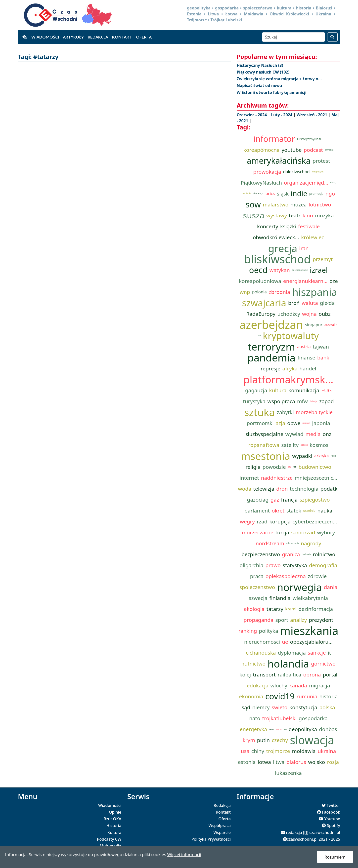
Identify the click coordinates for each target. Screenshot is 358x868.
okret (278, 511)
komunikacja (304, 390)
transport (264, 674)
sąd (246, 707)
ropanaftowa (264, 445)
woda (245, 489)
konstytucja (303, 707)
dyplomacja (292, 653)
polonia (259, 292)
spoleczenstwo (257, 587)
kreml (291, 609)
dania (331, 587)
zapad (327, 401)
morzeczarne (258, 532)
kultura (278, 390)
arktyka (321, 456)
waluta (310, 303)
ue (285, 642)
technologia (304, 489)
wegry (247, 521)
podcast (313, 150)
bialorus (296, 762)
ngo (330, 194)
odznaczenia (292, 543)
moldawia (304, 751)
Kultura (114, 832)
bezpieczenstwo (261, 554)
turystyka (254, 401)
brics (270, 193)
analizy (298, 620)
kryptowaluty (291, 336)
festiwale (309, 226)
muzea (298, 204)
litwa (279, 762)
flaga (333, 456)
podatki (330, 489)
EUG (326, 390)
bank (323, 357)
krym (249, 740)
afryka (290, 368)
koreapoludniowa (260, 281)
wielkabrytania (310, 598)
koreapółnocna (262, 150)
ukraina (327, 751)
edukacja (257, 685)
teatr (295, 215)
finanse (306, 357)
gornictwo (323, 664)
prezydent (321, 620)
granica (291, 554)
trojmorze (278, 751)
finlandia (280, 598)
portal (330, 674)
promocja (316, 194)
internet (249, 478)
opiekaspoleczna (286, 576)
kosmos (319, 445)
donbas (328, 729)
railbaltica (290, 674)
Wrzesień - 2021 (312, 115)
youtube (292, 150)
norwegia (299, 587)
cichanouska (261, 653)
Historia (114, 826)
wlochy (279, 685)
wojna (309, 314)
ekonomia (251, 696)
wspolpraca (281, 401)
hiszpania (315, 292)
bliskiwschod (277, 259)
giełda (327, 303)
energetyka (253, 729)
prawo (273, 565)
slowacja (312, 740)
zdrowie (317, 576)
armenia (329, 150)
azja (280, 423)
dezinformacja (316, 609)
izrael (319, 270)
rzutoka (306, 423)
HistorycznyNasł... (310, 139)
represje (270, 368)
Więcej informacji (184, 854)
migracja (319, 685)
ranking (248, 631)
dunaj (333, 183)
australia (331, 325)
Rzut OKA (112, 819)
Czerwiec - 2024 (252, 115)
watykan (280, 270)
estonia (247, 762)
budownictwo (315, 467)
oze (334, 281)
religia (253, 467)
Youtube (332, 819)
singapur (314, 325)
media (313, 434)
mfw (302, 401)
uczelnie (309, 511)
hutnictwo (253, 664)
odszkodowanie (300, 270)
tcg (285, 729)
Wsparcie (222, 832)
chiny (258, 751)
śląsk (283, 194)
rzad (262, 521)
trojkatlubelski (279, 718)
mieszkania (309, 631)
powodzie (274, 467)
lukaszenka (288, 773)
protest (321, 161)
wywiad (294, 434)
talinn (279, 729)
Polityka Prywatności (211, 839)
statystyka (295, 565)
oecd (258, 270)
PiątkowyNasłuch (261, 183)
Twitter (333, 805)
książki (288, 226)
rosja (333, 762)
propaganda (259, 620)
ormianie (246, 194)
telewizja (264, 489)
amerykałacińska (279, 161)
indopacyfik (318, 172)
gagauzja (256, 390)
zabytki (285, 412)
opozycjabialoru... (311, 642)
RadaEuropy (261, 314)
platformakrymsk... (288, 379)
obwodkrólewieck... (276, 237)
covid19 (280, 696)
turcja (282, 532)
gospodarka (313, 718)
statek (294, 511)
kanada (298, 685)
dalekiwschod (296, 172)
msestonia (266, 456)
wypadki (302, 456)
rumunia (307, 696)
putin (263, 740)
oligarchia (252, 565)
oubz (325, 314)
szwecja (258, 598)
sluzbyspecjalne (264, 434)
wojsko (316, 762)
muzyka (324, 215)
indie (299, 193)
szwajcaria (264, 303)
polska (327, 707)
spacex (304, 445)
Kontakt (122, 37)
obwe (294, 423)
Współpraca (220, 826)
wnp (245, 292)
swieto (280, 707)
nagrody (311, 543)
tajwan (321, 347)
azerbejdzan (271, 325)
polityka (269, 631)
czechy (280, 740)
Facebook (331, 812)
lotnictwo (320, 204)
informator (274, 139)
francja (289, 500)
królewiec (313, 237)
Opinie (115, 812)
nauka (325, 511)
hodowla (306, 554)
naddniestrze (277, 478)
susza (254, 215)
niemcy (261, 707)
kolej (245, 674)
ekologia (254, 609)
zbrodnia (279, 292)
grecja (283, 248)
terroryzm (271, 347)
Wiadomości (45, 37)
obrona (312, 674)
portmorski (260, 423)
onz (327, 434)
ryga (271, 729)
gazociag (258, 500)
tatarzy (275, 609)
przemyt (323, 259)
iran (304, 248)
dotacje (313, 401)
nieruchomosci (262, 642)
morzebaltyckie (314, 412)
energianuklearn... (305, 281)
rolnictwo (324, 554)
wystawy (277, 215)
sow (253, 204)
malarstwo (276, 204)
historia (328, 696)
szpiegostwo (315, 500)
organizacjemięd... (306, 183)
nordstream (270, 543)
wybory (326, 532)
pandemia (272, 357)
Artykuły (73, 37)
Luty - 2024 (282, 115)
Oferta (144, 37)
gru (290, 467)
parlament (257, 511)
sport (282, 620)
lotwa (264, 762)
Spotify (334, 826)
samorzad (303, 532)
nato (255, 718)
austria (304, 346)
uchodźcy (289, 314)
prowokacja (267, 172)
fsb (295, 467)
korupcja (280, 521)
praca (257, 576)
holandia (288, 664)
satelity (290, 445)
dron (282, 489)
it (329, 653)
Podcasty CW (109, 839)
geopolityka (303, 729)
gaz (275, 500)
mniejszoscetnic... (316, 478)
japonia (321, 423)
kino (308, 215)
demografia (323, 565)
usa (245, 751)
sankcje (317, 653)
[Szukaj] (293, 37)
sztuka (259, 412)
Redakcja (98, 37)
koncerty (268, 226)
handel (308, 368)
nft (260, 336)
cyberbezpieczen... (315, 521)
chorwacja (258, 194)
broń (294, 303)
